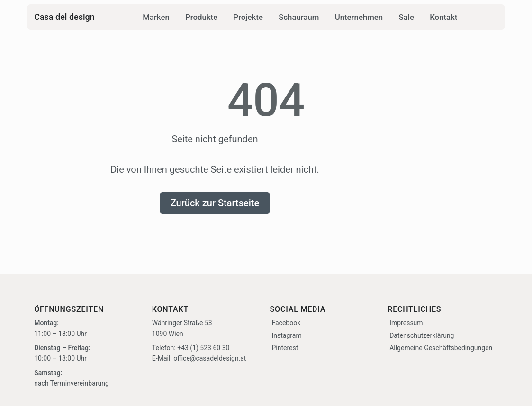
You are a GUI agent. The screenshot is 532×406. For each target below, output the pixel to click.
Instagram (287, 335)
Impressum (406, 323)
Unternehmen (359, 17)
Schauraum (299, 17)
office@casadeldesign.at (210, 359)
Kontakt (443, 17)
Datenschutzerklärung (422, 335)
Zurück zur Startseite (215, 203)
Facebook (286, 323)
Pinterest (285, 348)
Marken (156, 17)
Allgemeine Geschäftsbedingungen (441, 348)
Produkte (201, 17)
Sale (406, 17)
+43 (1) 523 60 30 (203, 348)
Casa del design (64, 17)
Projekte (248, 17)
